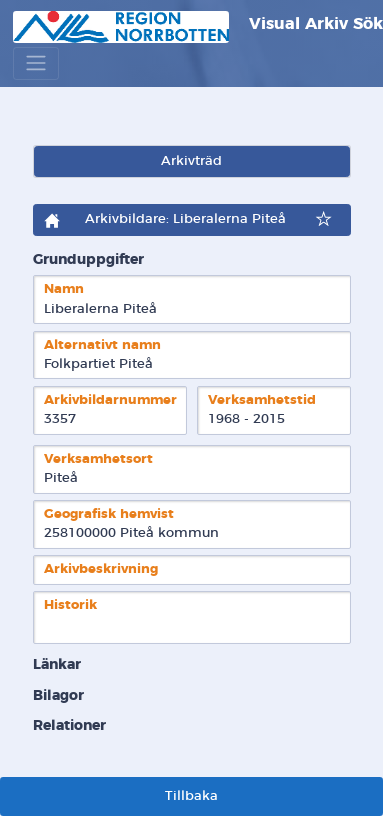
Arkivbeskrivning (101, 569)
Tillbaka (191, 796)
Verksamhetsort (98, 459)
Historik (70, 605)
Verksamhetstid (262, 400)
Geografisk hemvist (109, 514)
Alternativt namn (102, 345)
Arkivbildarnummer (110, 400)
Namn (64, 289)
